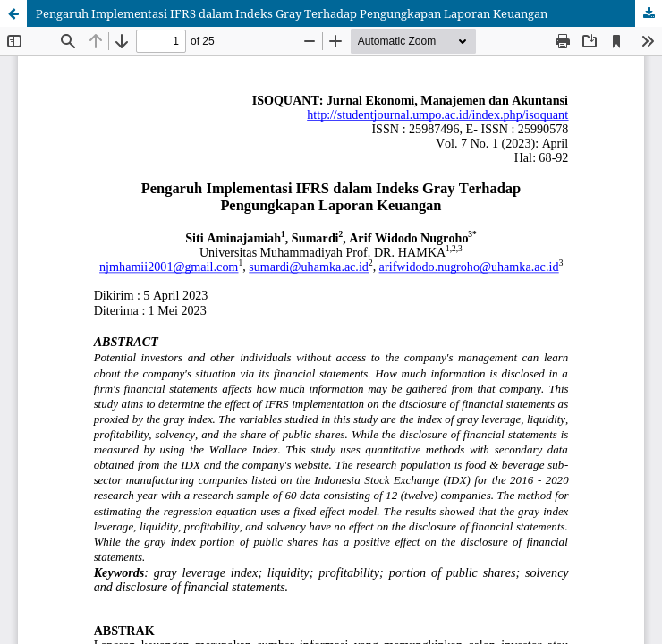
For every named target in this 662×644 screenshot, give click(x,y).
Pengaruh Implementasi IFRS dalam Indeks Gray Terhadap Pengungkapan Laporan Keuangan (292, 13)
